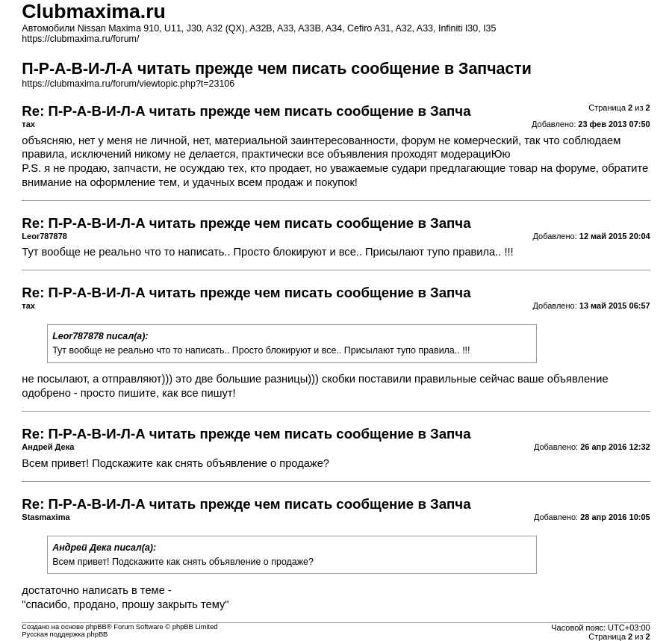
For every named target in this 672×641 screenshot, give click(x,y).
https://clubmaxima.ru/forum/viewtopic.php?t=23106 (128, 84)
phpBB (96, 627)
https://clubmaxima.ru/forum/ (80, 39)
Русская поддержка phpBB (65, 634)
